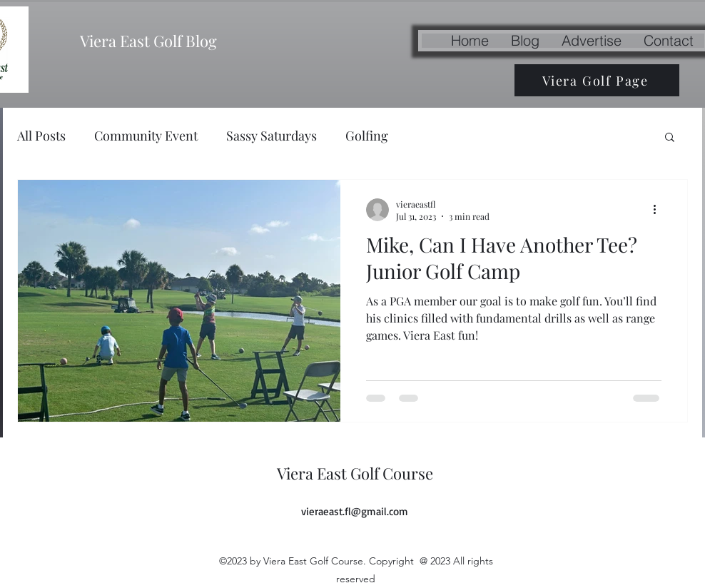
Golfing (367, 136)
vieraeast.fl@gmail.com (355, 511)
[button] (670, 138)
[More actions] (659, 210)
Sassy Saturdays (272, 136)
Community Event (146, 136)
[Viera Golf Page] (597, 80)
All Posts (41, 136)
